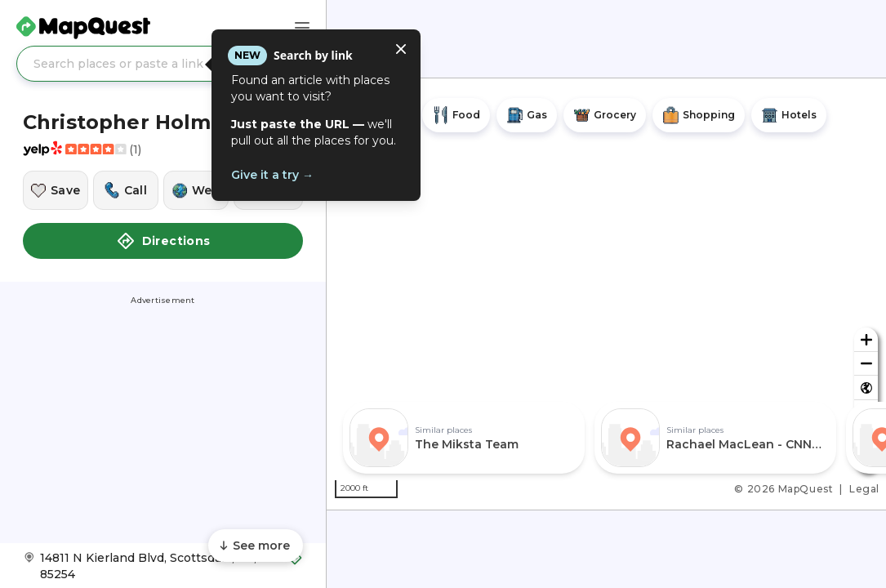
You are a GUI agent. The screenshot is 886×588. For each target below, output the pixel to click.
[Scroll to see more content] (256, 546)
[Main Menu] (302, 28)
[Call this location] (126, 190)
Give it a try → (272, 175)
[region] (606, 294)
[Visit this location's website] (196, 190)
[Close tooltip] (401, 49)
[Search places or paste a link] (163, 64)
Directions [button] (163, 241)
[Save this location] (56, 190)
